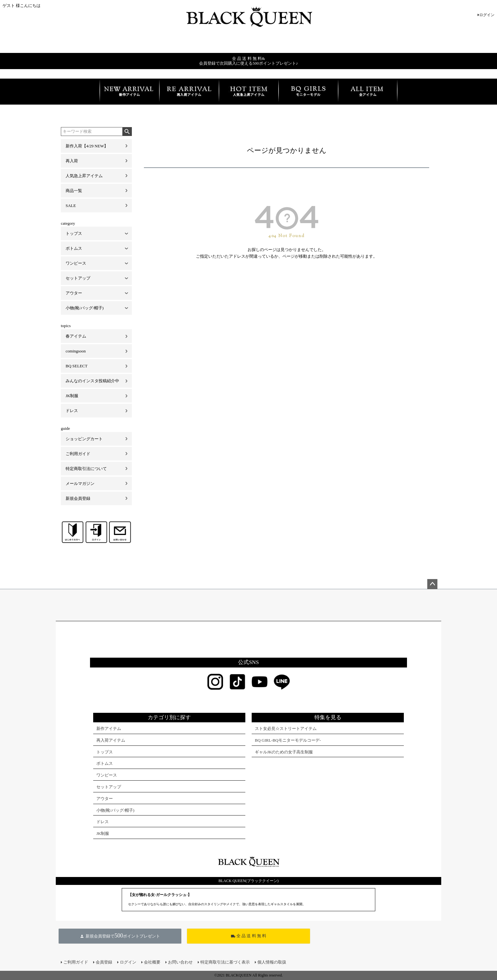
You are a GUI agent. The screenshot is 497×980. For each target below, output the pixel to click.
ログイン (487, 15)
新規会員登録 (78, 498)
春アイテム (76, 336)
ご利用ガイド (78, 454)
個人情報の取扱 (272, 962)
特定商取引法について (86, 469)
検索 (127, 132)
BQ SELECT (77, 366)
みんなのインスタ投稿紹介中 (92, 381)
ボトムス (74, 248)
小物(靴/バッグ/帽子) (85, 308)
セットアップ (78, 278)
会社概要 (152, 962)
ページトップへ (432, 584)
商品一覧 (74, 191)
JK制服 (72, 396)
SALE (71, 206)
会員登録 (104, 962)
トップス (74, 233)
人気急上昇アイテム (84, 176)
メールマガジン (80, 484)
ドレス (72, 411)
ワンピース (76, 263)
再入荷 (72, 161)
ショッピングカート (84, 439)
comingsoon (76, 351)
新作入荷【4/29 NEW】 (87, 146)
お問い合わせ (180, 962)
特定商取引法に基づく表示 (225, 962)
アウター (74, 293)
